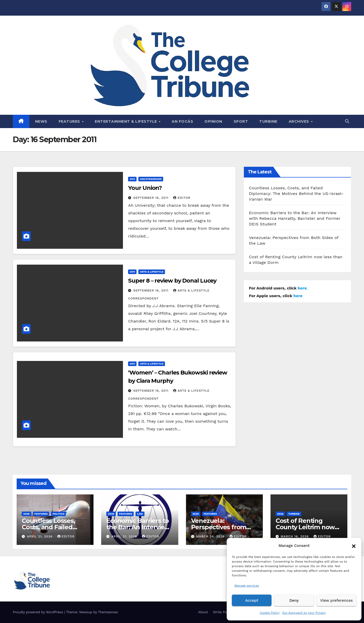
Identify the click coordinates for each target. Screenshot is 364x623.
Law (140, 514)
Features (70, 121)
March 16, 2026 (295, 536)
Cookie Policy (270, 613)
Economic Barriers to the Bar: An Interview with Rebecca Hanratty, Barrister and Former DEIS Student (295, 218)
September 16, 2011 (151, 198)
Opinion (213, 121)
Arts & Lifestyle (152, 272)
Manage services (247, 586)
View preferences (336, 600)
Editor (182, 198)
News (41, 121)
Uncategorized (151, 179)
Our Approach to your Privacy (304, 613)
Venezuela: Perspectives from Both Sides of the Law (224, 527)
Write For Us (223, 612)
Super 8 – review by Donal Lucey (172, 281)
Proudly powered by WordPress (39, 612)
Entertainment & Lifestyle (126, 121)
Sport (241, 121)
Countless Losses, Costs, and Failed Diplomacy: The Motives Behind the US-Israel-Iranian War (296, 194)
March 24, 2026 (211, 536)
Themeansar (108, 612)
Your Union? (145, 188)
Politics (58, 514)
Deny (294, 600)
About (203, 612)
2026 (27, 514)
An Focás (182, 121)
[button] (354, 546)
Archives (300, 121)
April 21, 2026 (40, 536)
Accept (252, 600)
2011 (132, 179)
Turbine (268, 121)
